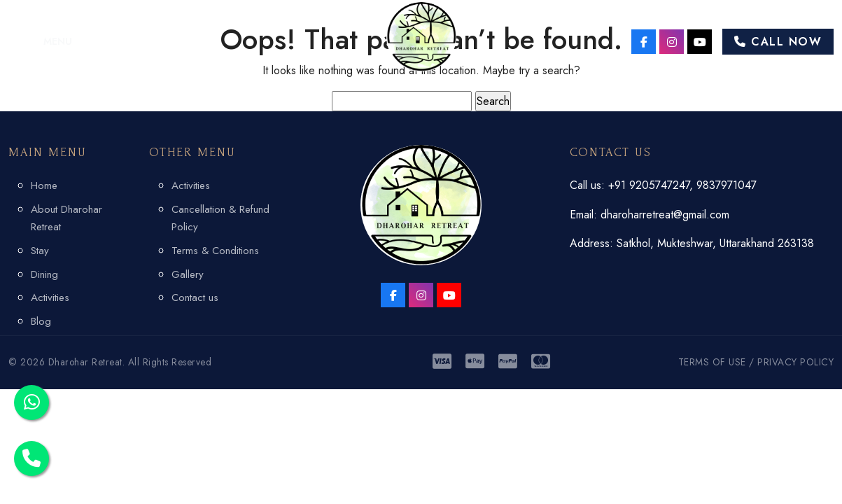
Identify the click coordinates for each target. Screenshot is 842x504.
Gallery (188, 274)
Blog (41, 321)
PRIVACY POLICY (795, 362)
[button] (40, 41)
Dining (44, 274)
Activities (50, 297)
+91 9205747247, (652, 185)
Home (44, 185)
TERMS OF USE (712, 362)
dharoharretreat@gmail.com (665, 215)
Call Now (778, 42)
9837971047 (727, 185)
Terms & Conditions (215, 251)
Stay (40, 251)
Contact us (195, 297)
